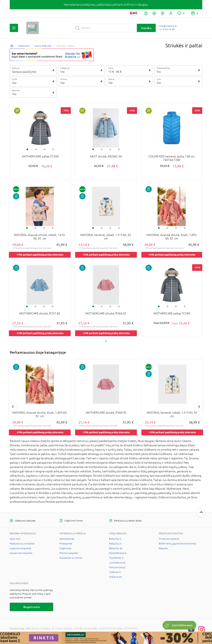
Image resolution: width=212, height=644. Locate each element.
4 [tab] (53, 149)
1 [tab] (27, 149)
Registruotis (32, 607)
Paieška (146, 28)
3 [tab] (45, 149)
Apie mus (15, 539)
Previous (13, 407)
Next (199, 407)
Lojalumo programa (20, 548)
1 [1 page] (106, 341)
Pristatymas (66, 544)
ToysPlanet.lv (116, 558)
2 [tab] (36, 149)
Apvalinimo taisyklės (21, 553)
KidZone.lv (115, 572)
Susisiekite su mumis (71, 558)
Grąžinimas (65, 548)
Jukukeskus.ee (117, 563)
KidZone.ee (116, 577)
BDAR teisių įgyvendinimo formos (178, 544)
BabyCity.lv (115, 544)
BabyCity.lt (115, 539)
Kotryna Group (117, 567)
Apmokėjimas (67, 539)
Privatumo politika (169, 539)
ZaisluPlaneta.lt (118, 553)
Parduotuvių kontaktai (22, 544)
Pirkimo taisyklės (69, 553)
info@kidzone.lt (168, 26)
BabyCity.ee (116, 548)
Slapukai (163, 548)
